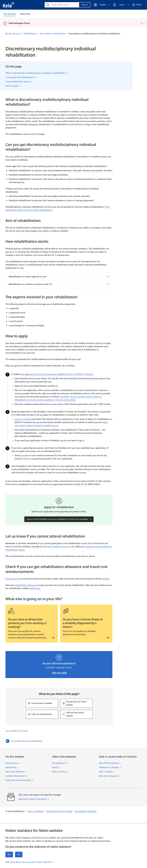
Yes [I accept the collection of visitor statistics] (9, 855)
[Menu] (138, 5)
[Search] (62, 5)
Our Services (13, 34)
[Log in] (121, 5)
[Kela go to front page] (8, 5)
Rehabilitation (30, 34)
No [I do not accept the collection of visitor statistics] (19, 855)
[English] (102, 5)
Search (85, 5)
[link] (10, 14)
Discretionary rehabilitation (53, 34)
